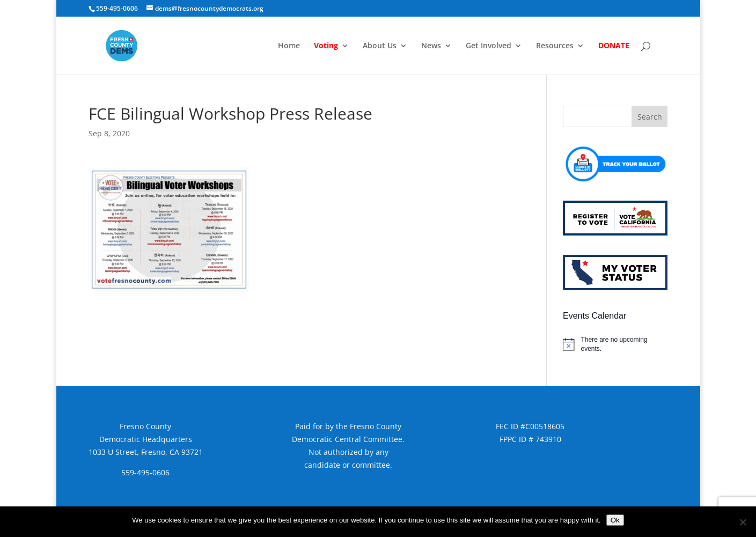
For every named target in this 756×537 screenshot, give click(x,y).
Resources (555, 46)
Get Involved (489, 46)
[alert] (615, 344)
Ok (615, 520)
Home (289, 46)
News (431, 46)
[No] (743, 522)
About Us (380, 46)
